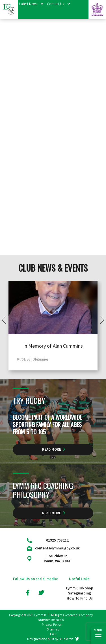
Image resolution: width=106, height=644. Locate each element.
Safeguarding (80, 593)
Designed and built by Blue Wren (50, 639)
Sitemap (53, 629)
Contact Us (55, 4)
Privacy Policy (52, 624)
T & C (53, 634)
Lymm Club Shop (80, 588)
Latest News (28, 4)
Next (100, 319)
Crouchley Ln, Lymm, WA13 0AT (57, 559)
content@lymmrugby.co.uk (57, 548)
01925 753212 (57, 540)
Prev (6, 319)
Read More (52, 449)
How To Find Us (80, 598)
